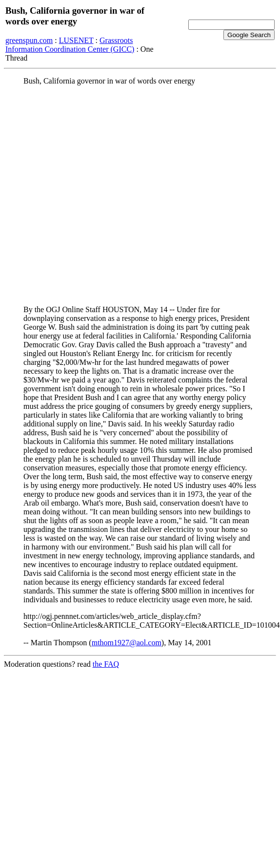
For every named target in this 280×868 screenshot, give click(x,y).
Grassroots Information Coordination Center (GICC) (70, 45)
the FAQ (106, 664)
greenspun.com (29, 40)
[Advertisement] (102, 195)
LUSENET (76, 40)
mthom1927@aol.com (127, 643)
